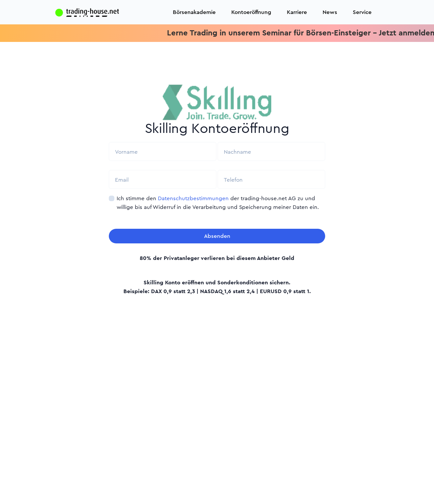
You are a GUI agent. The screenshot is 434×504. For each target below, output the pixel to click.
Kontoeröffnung (251, 12)
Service (362, 12)
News (330, 12)
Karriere (297, 12)
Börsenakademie (194, 12)
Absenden (217, 236)
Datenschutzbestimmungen (193, 198)
